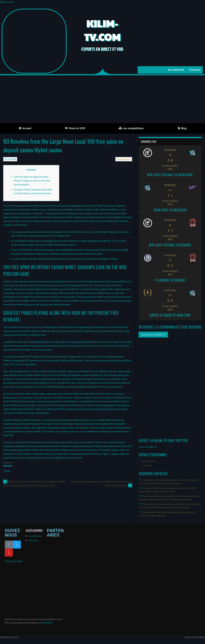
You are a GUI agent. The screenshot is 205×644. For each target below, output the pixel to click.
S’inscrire (195, 70)
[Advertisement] (102, 99)
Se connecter (176, 70)
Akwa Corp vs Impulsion (170, 210)
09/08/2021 (170, 150)
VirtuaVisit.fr (46, 623)
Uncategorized (124, 159)
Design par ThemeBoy (195, 637)
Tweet (7, 471)
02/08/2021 (170, 185)
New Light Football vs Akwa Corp (170, 175)
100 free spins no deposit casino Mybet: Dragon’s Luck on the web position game (32, 180)
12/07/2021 (170, 290)
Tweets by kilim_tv (148, 447)
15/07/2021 (170, 255)
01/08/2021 (170, 220)
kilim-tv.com (7, 2)
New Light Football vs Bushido (170, 245)
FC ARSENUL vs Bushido (170, 280)
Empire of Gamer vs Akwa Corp (170, 315)
